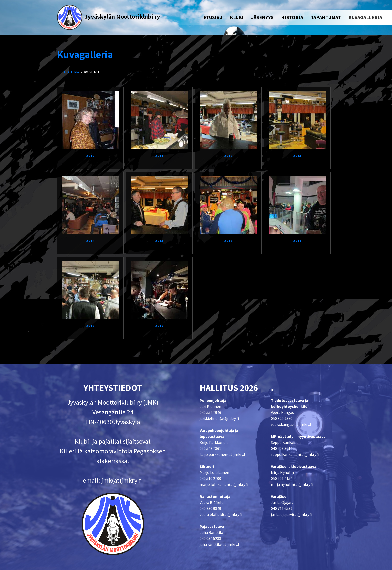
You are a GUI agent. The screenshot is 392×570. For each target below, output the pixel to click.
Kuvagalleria (85, 54)
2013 (297, 156)
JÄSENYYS (262, 17)
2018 (90, 326)
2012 (228, 156)
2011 (159, 156)
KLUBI (237, 17)
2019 (159, 326)
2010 (90, 156)
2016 (228, 241)
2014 (90, 241)
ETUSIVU (213, 17)
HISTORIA (292, 17)
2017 (297, 241)
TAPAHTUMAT (326, 17)
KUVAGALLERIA (365, 17)
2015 (159, 241)
